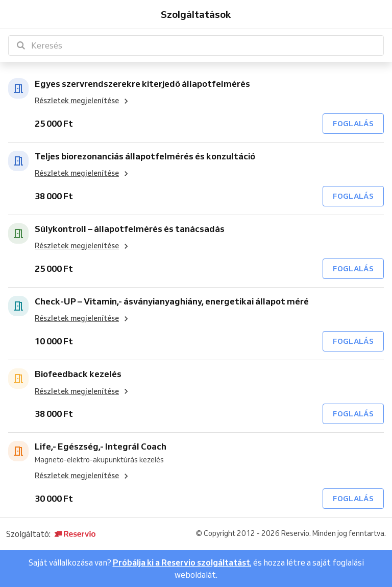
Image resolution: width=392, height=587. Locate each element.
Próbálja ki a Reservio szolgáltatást (181, 562)
